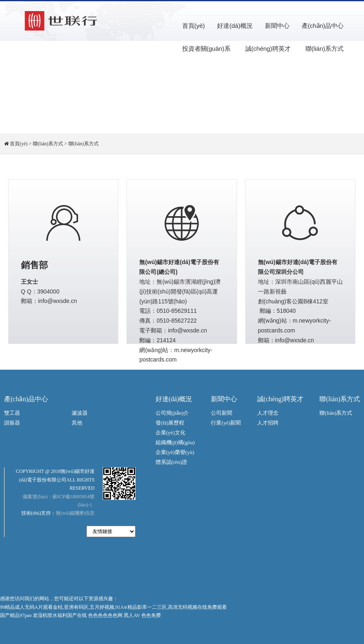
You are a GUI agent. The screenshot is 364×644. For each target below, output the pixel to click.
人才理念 (268, 413)
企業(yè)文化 (171, 433)
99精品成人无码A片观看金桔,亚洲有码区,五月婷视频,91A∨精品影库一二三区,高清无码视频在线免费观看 (113, 607)
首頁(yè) (194, 26)
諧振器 (12, 423)
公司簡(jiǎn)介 (172, 413)
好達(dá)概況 (235, 26)
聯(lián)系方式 (324, 49)
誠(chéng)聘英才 (268, 49)
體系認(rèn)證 (171, 462)
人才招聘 (268, 423)
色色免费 (151, 615)
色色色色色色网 (105, 615)
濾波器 (80, 413)
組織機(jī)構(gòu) (175, 442)
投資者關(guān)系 (206, 49)
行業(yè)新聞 (226, 423)
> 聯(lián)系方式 (46, 144)
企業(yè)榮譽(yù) (175, 452)
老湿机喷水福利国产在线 (60, 615)
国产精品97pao (16, 615)
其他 (77, 423)
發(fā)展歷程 (170, 423)
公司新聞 (222, 413)
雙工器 (12, 413)
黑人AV (132, 615)
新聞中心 (277, 26)
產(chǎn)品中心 (323, 26)
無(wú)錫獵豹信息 (75, 513)
